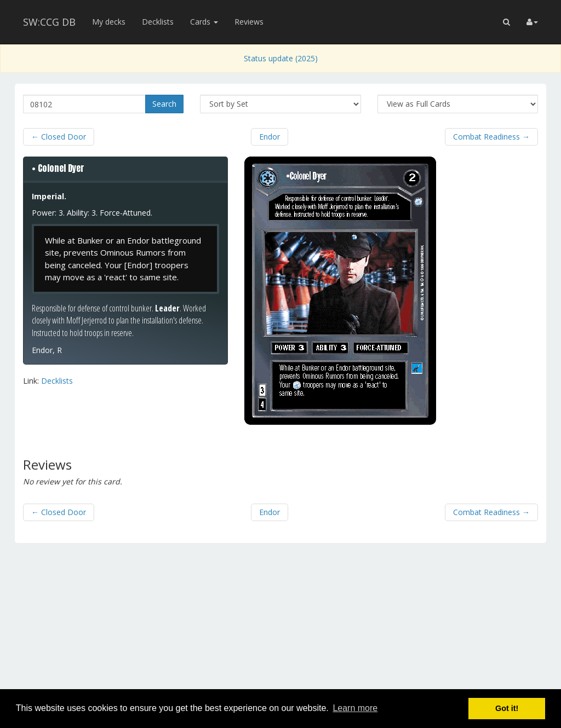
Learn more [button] (355, 708)
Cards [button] (204, 22)
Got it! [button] (507, 708)
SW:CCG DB (49, 22)
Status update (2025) (281, 58)
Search (164, 104)
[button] (506, 22)
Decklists (158, 22)
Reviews (249, 22)
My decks (109, 22)
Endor (270, 137)
